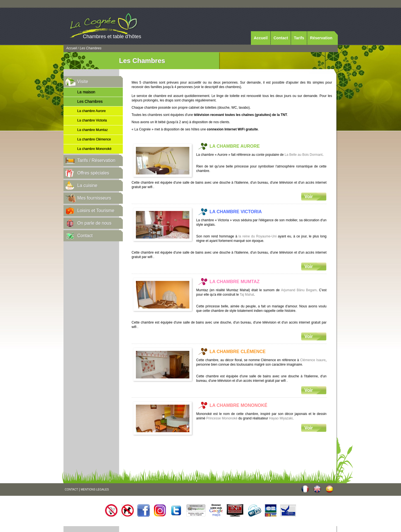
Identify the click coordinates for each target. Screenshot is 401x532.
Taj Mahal (247, 295)
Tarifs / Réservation (96, 160)
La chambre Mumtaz (93, 130)
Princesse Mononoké (222, 418)
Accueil (261, 38)
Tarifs (299, 38)
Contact (281, 38)
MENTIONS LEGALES (95, 490)
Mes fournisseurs (94, 198)
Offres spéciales (93, 173)
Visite (83, 82)
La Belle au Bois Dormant (304, 155)
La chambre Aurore (92, 111)
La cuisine (87, 185)
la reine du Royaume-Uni (258, 236)
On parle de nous (95, 223)
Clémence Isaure (313, 360)
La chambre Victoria (92, 120)
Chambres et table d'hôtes (112, 37)
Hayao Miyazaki (281, 418)
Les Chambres (90, 101)
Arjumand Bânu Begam (299, 290)
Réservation (321, 38)
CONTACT (72, 490)
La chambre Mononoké (95, 149)
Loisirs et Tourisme (96, 211)
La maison (86, 92)
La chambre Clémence (94, 139)
